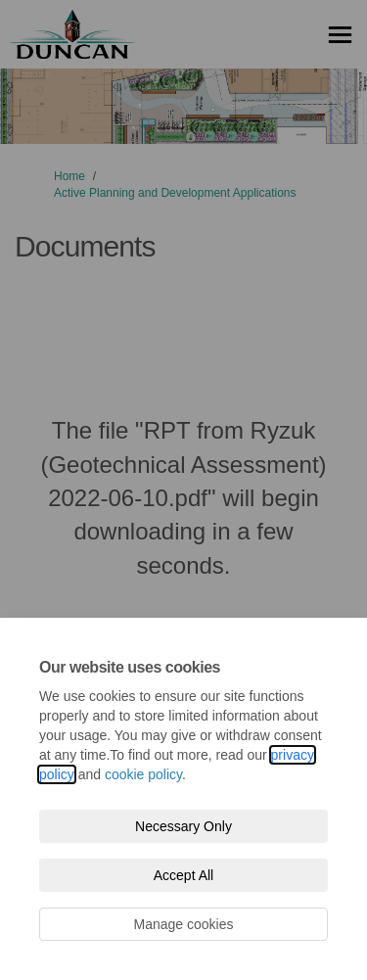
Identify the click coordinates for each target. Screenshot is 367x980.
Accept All (183, 875)
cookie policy (143, 774)
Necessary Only (183, 826)
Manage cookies (184, 924)
